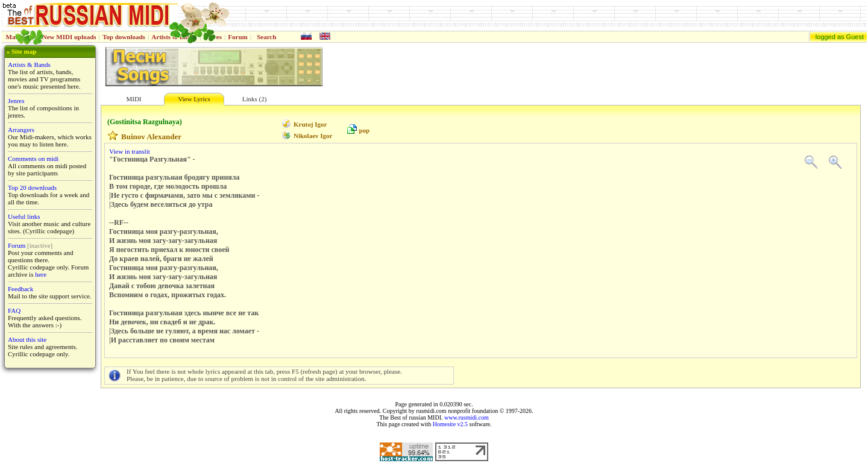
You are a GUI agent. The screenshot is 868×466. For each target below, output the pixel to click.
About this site (27, 339)
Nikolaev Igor (313, 136)
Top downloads (124, 37)
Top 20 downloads (32, 187)
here (41, 274)
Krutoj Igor (310, 124)
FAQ (14, 310)
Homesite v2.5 (450, 424)
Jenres (16, 101)
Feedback (20, 289)
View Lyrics (194, 99)
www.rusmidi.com (467, 417)
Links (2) (255, 99)
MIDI (134, 99)
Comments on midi (33, 159)
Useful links (24, 216)
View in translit (130, 151)
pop (364, 130)
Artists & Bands (29, 65)
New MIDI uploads (69, 37)
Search (266, 37)
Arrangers (21, 130)
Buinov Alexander (151, 137)
